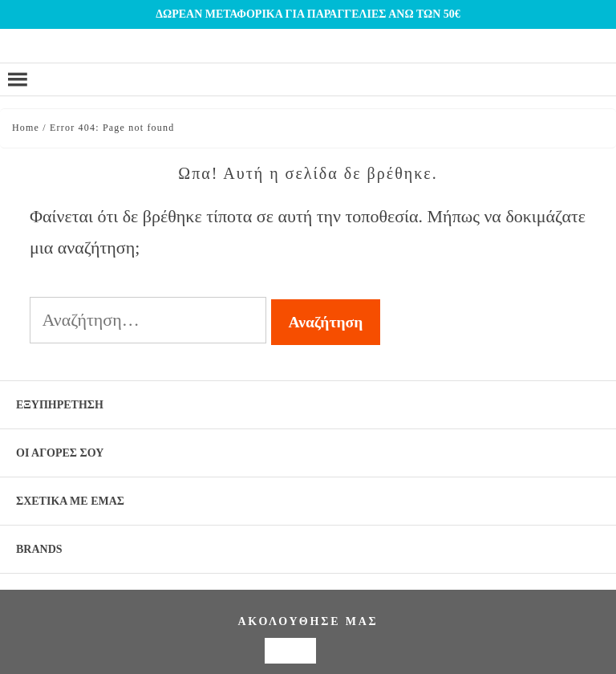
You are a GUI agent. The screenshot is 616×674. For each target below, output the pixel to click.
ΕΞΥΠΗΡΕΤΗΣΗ (60, 405)
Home (26, 128)
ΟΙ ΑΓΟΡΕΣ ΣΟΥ (60, 453)
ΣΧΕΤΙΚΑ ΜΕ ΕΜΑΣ (70, 501)
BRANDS (39, 549)
